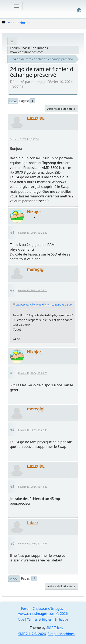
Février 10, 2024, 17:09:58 (33, 373)
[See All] (12, 41)
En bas (13, 101)
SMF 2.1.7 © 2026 (32, 634)
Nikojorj (35, 211)
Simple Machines (61, 634)
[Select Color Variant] (79, 10)
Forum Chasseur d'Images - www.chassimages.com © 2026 (43, 611)
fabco (32, 522)
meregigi (36, 118)
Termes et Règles (39, 619)
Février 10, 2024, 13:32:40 (33, 233)
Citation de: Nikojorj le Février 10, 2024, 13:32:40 (44, 305)
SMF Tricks (55, 628)
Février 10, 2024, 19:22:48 (33, 430)
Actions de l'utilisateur (61, 109)
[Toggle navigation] (17, 6)
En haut (14, 579)
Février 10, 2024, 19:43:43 (33, 487)
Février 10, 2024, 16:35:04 (33, 290)
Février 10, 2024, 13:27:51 (24, 139)
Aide (21, 619)
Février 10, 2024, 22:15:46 (33, 543)
